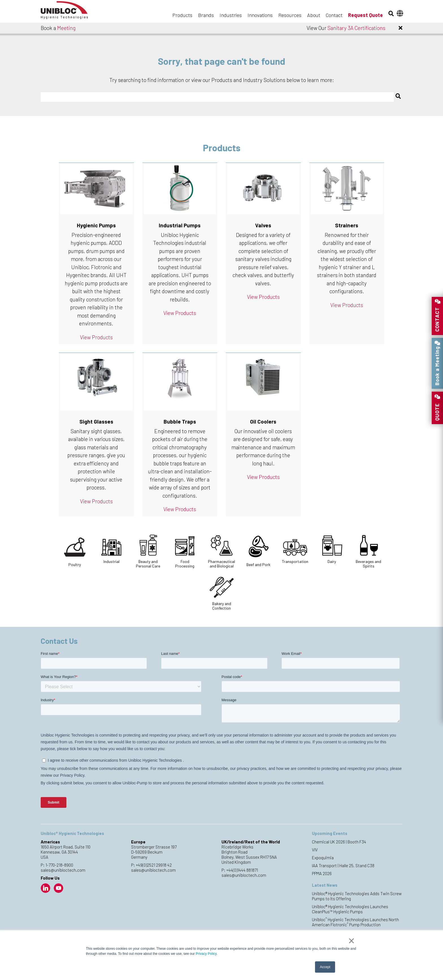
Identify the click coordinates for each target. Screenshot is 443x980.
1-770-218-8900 (59, 865)
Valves (263, 225)
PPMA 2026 (322, 873)
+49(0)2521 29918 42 (154, 865)
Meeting (66, 28)
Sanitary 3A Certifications (356, 28)
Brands (206, 15)
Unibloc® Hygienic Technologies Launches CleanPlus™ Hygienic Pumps (350, 909)
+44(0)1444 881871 (242, 870)
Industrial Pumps (180, 225)
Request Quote (365, 15)
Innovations (260, 15)
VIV (315, 850)
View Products (96, 337)
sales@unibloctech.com (63, 870)
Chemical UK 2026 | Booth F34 (339, 842)
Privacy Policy (206, 954)
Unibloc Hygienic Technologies (69, 12)
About (314, 15)
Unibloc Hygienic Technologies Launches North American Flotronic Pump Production (355, 922)
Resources (290, 15)
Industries (231, 15)
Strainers (347, 225)
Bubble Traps (180, 421)
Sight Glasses (96, 421)
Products (182, 15)
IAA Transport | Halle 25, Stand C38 (343, 865)
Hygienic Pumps (96, 225)
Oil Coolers (263, 421)
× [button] (351, 941)
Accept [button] (325, 967)
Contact (334, 15)
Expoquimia (323, 858)
